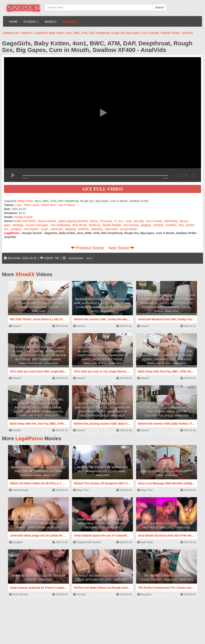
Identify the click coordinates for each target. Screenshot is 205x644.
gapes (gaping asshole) (73, 221)
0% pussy (106, 221)
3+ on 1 (119, 221)
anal (129, 221)
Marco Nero (49, 205)
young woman (129, 229)
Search (160, 7)
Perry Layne (31, 205)
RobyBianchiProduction (87, 542)
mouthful (171, 225)
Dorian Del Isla (18, 594)
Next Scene (121, 248)
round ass (57, 229)
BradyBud (16, 542)
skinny (94, 221)
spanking (97, 229)
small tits (83, 229)
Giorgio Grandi (23, 217)
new (181, 225)
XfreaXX (25, 274)
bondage (18, 225)
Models (51, 22)
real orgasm (31, 229)
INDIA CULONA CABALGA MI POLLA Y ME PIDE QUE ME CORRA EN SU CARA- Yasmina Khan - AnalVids (39, 471)
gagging (146, 225)
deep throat (79, 225)
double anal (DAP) (24, 221)
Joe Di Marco (66, 205)
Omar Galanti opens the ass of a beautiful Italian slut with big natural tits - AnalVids (102, 523)
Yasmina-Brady (19, 490)
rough (44, 229)
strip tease (111, 229)
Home (13, 22)
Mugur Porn (81, 490)
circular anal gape (37, 225)
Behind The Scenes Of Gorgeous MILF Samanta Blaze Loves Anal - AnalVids (102, 471)
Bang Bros (144, 594)
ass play (139, 221)
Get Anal (79, 594)
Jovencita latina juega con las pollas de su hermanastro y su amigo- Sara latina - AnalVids (38, 523)
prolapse (16, 229)
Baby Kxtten (26, 201)
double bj (94, 225)
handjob (158, 225)
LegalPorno (29, 438)
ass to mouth (154, 221)
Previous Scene (88, 248)
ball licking (171, 221)
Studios (31, 22)
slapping (70, 229)
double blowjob (112, 225)
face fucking (131, 225)
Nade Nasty (145, 542)
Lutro (18, 205)
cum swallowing (60, 225)
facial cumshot (47, 221)
